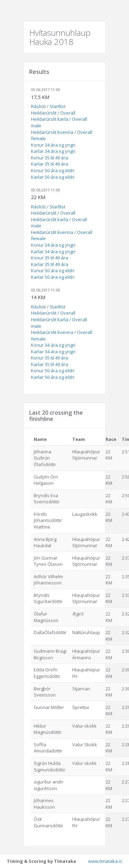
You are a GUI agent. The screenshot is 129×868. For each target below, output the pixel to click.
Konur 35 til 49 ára (50, 158)
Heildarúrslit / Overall (53, 113)
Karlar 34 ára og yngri (53, 151)
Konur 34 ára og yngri (53, 145)
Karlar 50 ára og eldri (53, 177)
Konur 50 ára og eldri (53, 170)
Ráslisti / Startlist (48, 106)
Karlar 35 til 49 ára (50, 164)
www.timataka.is (105, 861)
